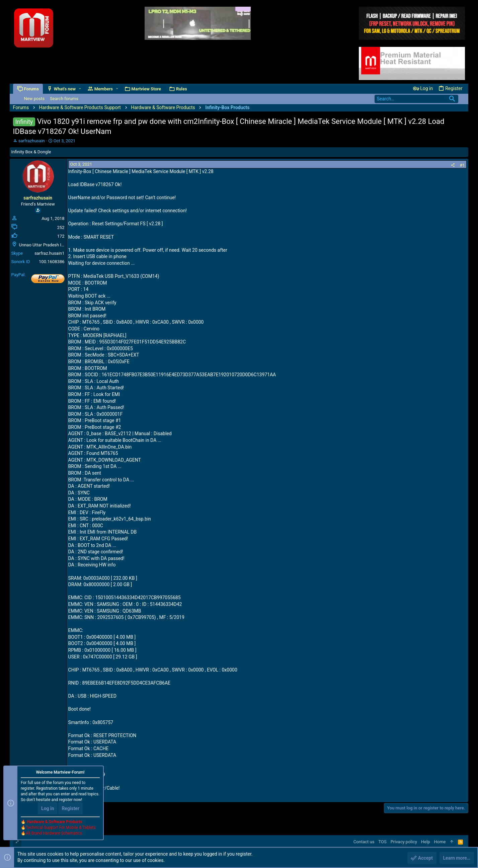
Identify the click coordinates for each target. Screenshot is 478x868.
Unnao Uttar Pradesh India (44, 245)
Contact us (364, 842)
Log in (48, 808)
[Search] (416, 99)
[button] (80, 89)
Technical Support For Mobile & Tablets (61, 827)
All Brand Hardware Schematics (54, 833)
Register (70, 808)
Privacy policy (404, 842)
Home (440, 842)
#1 (462, 165)
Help (426, 842)
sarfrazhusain (32, 141)
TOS (382, 842)
